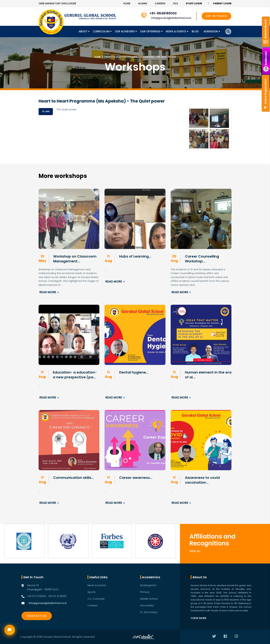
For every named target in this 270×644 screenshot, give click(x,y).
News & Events (97, 585)
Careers (160, 3)
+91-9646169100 (163, 13)
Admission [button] (211, 31)
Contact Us (37, 616)
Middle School (149, 599)
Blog (195, 31)
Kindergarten (148, 585)
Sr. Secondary (149, 612)
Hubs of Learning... (135, 256)
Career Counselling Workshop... (202, 259)
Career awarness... (136, 478)
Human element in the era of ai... (208, 375)
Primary (145, 592)
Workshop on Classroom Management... (75, 259)
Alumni (143, 3)
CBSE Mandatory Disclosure (57, 3)
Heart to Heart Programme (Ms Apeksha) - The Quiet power (140, 57)
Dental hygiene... (134, 372)
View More (198, 618)
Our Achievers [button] (125, 31)
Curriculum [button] (101, 31)
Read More (49, 292)
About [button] (83, 31)
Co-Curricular (96, 599)
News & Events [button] (176, 31)
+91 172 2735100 (36, 596)
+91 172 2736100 (57, 596)
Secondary (147, 605)
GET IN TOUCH (216, 16)
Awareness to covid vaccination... (202, 480)
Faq (176, 3)
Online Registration (266, 93)
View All (195, 551)
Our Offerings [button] (151, 31)
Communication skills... (74, 478)
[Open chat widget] (10, 630)
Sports (92, 592)
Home (127, 3)
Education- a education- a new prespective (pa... (75, 375)
